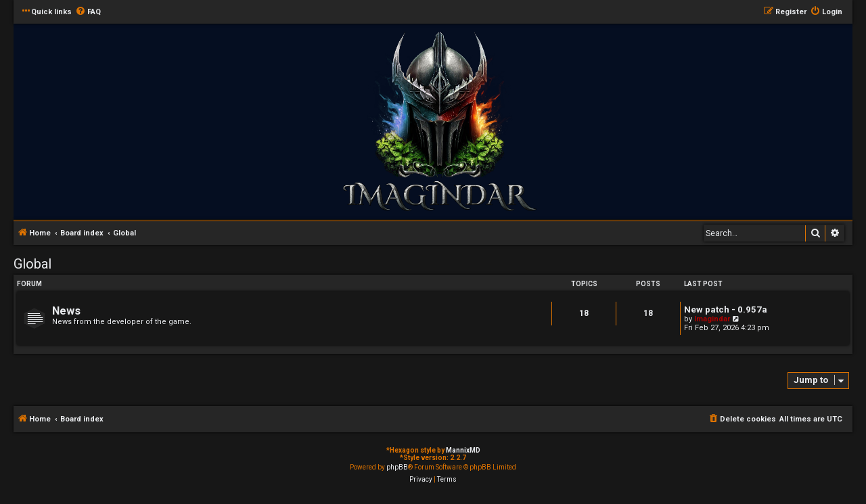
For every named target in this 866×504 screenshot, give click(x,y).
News (66, 311)
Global (32, 264)
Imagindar (712, 319)
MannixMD (463, 450)
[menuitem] (88, 12)
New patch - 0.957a (726, 310)
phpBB (397, 467)
